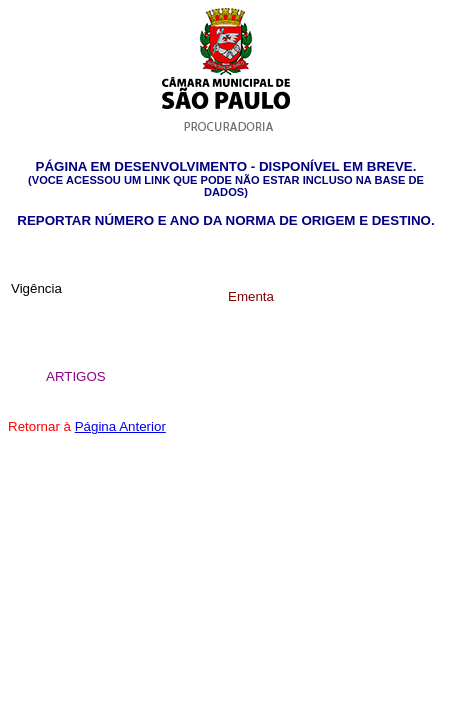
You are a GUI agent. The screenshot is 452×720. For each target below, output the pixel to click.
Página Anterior (120, 426)
